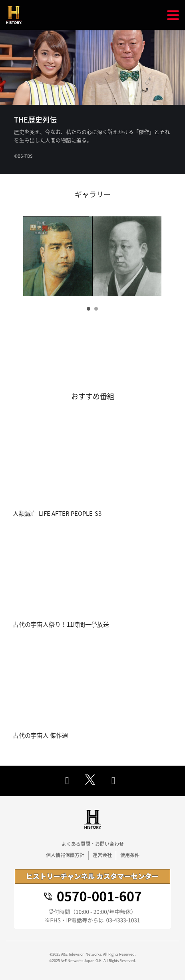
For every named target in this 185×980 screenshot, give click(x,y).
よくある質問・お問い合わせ (93, 844)
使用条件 (130, 855)
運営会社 (102, 855)
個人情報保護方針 (65, 855)
